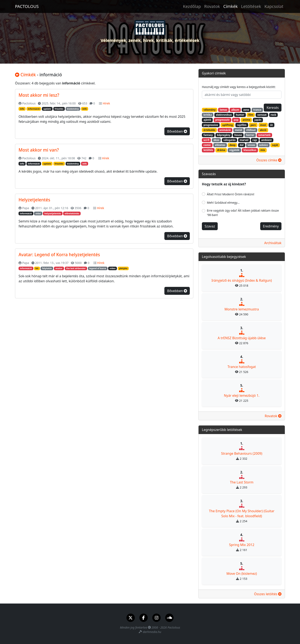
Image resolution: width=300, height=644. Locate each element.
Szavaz (210, 226)
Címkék (231, 6)
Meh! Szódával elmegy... (223, 203)
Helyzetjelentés (34, 200)
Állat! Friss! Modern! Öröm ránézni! (231, 194)
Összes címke (269, 160)
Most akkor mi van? (39, 150)
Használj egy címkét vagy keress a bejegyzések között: (239, 87)
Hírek (106, 103)
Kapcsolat (274, 6)
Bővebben (177, 131)
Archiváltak (273, 243)
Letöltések (251, 6)
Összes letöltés (268, 594)
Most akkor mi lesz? (39, 95)
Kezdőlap (192, 6)
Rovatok (212, 6)
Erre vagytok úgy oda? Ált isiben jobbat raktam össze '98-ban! (243, 213)
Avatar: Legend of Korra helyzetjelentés (59, 255)
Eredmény (271, 226)
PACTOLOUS (27, 6)
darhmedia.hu (152, 632)
